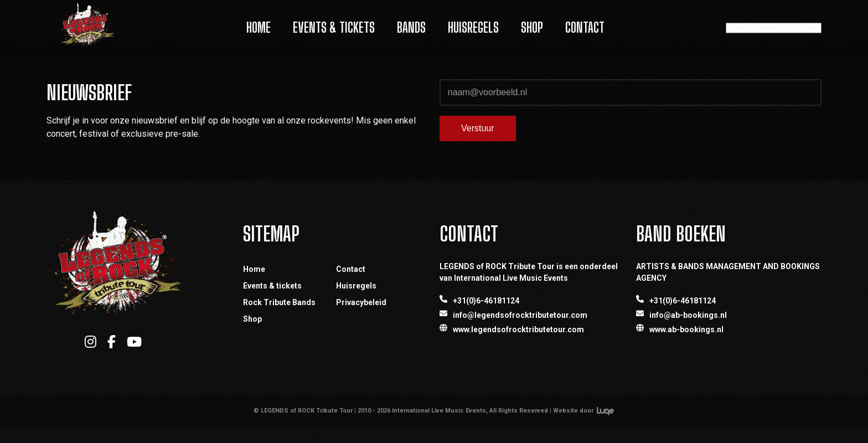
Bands (411, 27)
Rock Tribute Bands (279, 302)
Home (259, 27)
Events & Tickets (334, 27)
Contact (585, 27)
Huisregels (473, 27)
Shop (532, 27)
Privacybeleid (361, 302)
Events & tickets (272, 286)
